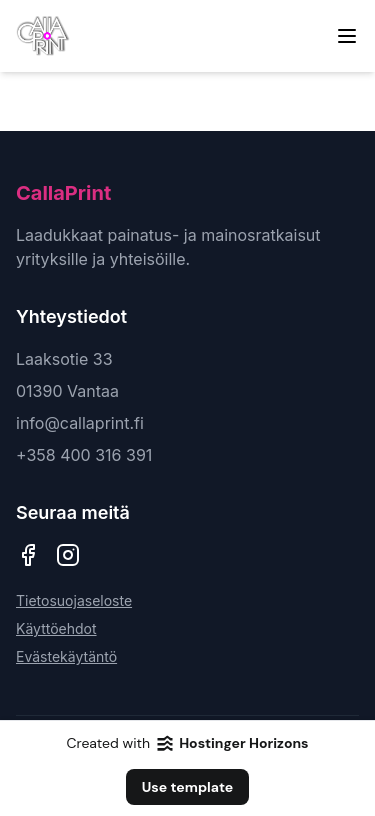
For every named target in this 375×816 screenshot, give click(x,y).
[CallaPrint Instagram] (68, 555)
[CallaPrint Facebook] (28, 555)
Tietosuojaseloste (74, 600)
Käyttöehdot (56, 628)
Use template (188, 787)
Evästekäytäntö (66, 656)
